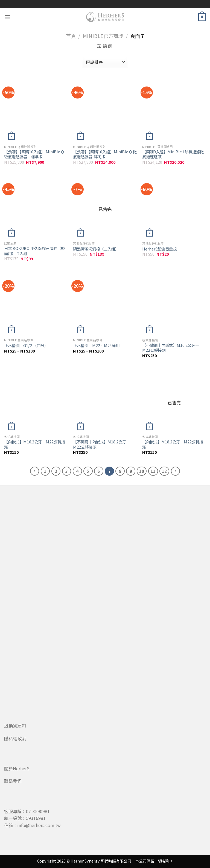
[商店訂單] (105, 62)
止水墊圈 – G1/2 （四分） (26, 346)
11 (153, 471)
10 (142, 471)
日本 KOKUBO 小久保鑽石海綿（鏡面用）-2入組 (34, 251)
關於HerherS (17, 768)
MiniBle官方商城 (103, 36)
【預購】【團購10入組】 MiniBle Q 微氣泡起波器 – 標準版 (34, 154)
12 (164, 471)
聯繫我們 (13, 781)
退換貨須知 (15, 726)
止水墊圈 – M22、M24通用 (96, 346)
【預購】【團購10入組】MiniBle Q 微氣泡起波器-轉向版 (105, 154)
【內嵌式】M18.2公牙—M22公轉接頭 (173, 444)
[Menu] (7, 17)
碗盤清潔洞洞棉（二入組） (96, 249)
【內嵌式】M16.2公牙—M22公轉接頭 (35, 444)
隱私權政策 (15, 738)
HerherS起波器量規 (159, 249)
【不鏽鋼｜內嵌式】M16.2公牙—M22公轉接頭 (171, 348)
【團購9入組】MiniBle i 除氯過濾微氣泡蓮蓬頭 (173, 154)
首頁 (71, 36)
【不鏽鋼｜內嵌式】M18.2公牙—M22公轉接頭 (101, 444)
